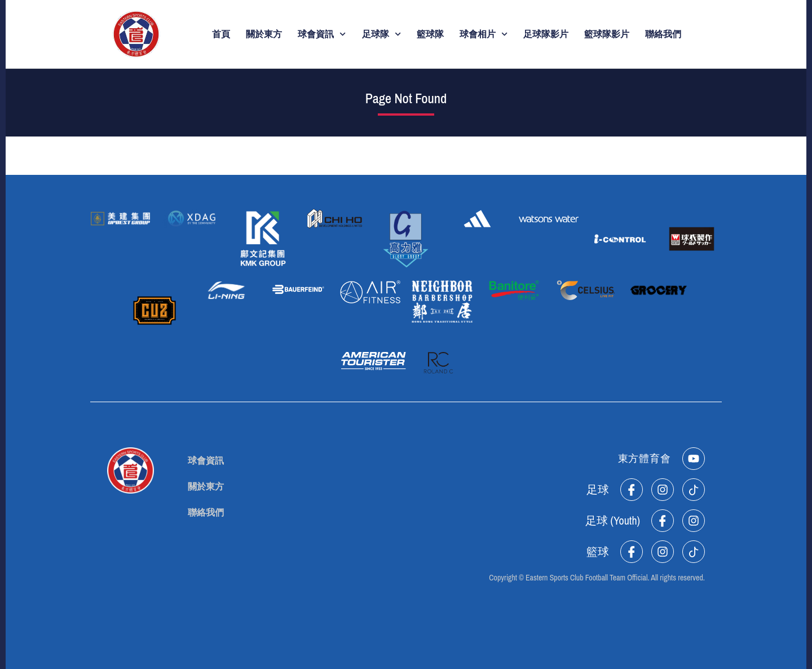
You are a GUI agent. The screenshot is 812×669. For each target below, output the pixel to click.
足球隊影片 (546, 34)
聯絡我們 (663, 34)
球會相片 (484, 34)
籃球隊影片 (607, 34)
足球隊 (381, 34)
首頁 (221, 34)
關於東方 (264, 34)
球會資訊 (322, 34)
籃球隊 (430, 34)
